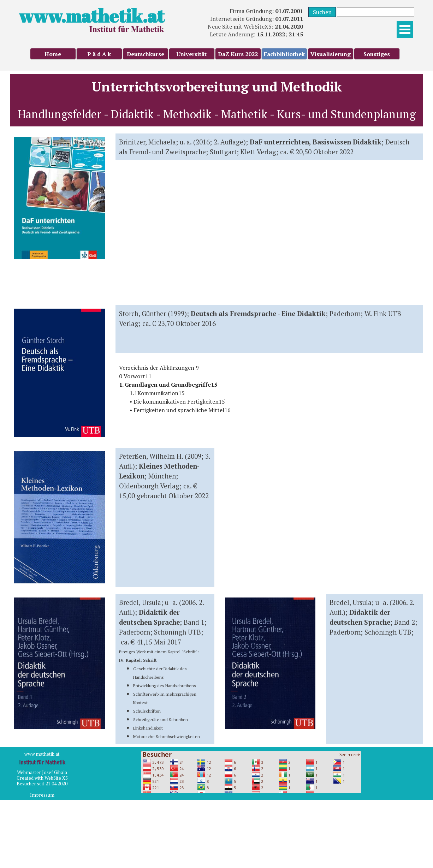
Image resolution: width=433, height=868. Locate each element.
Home (53, 54)
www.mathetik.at (91, 16)
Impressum (42, 795)
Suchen (322, 12)
